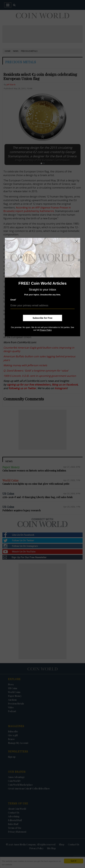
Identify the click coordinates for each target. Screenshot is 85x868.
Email (13, 300)
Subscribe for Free (42, 318)
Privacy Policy (46, 330)
